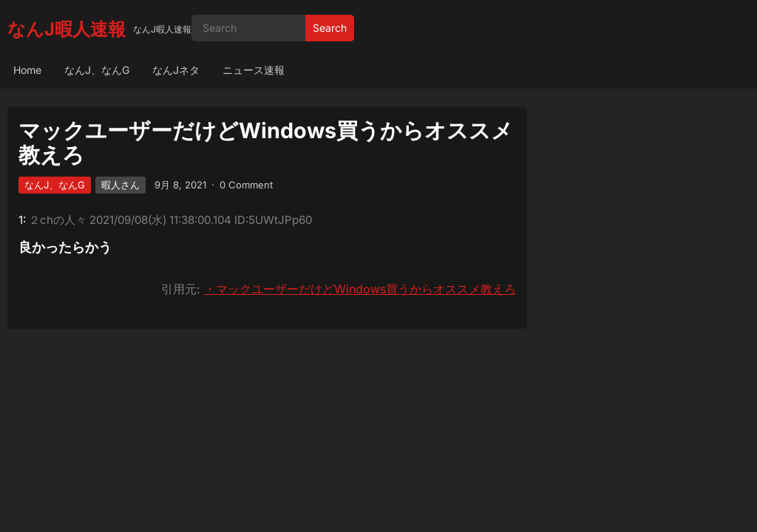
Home (27, 70)
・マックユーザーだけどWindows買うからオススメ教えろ (360, 289)
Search (330, 28)
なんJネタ (176, 70)
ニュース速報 (254, 70)
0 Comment (246, 185)
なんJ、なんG (97, 70)
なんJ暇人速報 (67, 29)
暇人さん (120, 185)
